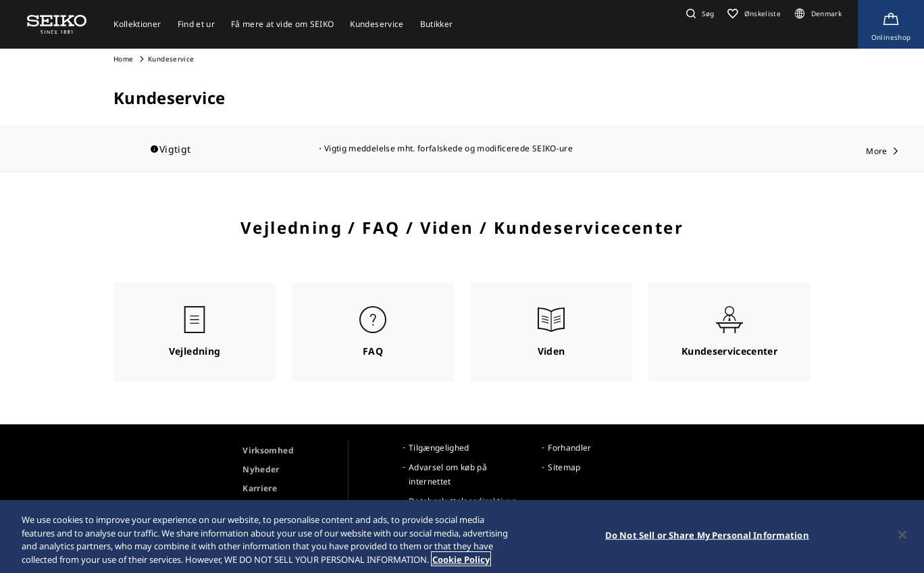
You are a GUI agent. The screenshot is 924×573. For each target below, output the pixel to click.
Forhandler (570, 448)
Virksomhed (268, 450)
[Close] (902, 537)
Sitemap (564, 467)
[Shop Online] (891, 24)
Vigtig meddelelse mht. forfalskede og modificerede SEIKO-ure (448, 148)
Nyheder (261, 469)
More (876, 151)
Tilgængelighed (439, 448)
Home (123, 59)
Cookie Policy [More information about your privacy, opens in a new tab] (461, 561)
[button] (698, 14)
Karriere (260, 488)
